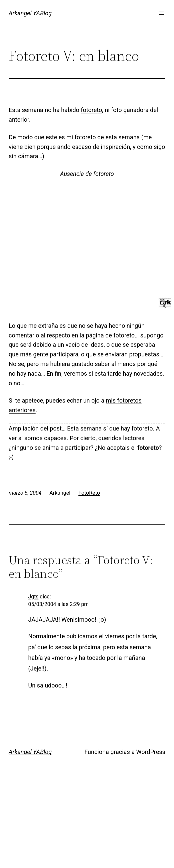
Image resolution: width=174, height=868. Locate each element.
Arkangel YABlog (30, 13)
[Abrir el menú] (161, 13)
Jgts (33, 597)
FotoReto (89, 493)
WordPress (150, 752)
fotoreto (91, 110)
